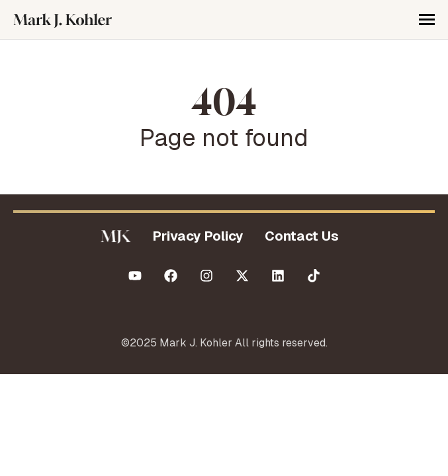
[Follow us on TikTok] (314, 276)
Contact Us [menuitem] (302, 236)
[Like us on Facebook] (171, 276)
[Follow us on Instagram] (206, 276)
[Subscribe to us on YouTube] (135, 276)
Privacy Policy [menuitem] (198, 236)
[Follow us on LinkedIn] (278, 276)
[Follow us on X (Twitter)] (242, 276)
